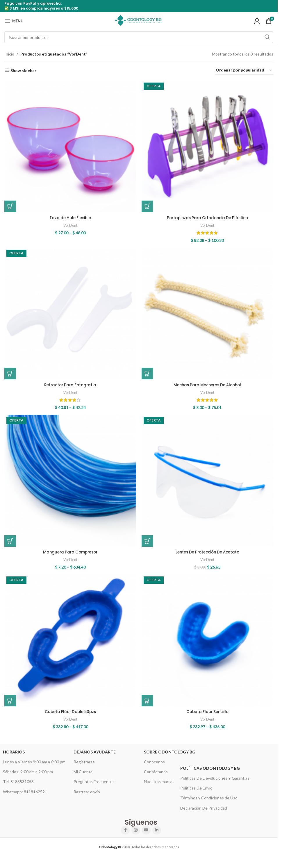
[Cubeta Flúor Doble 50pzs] (69, 645)
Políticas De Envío (196, 791)
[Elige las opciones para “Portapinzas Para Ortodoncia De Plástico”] (149, 205)
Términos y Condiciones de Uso (209, 801)
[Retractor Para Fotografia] (69, 315)
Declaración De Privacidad (204, 811)
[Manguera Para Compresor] (69, 483)
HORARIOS (14, 755)
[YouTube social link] (146, 833)
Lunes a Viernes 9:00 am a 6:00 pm (34, 765)
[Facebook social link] (125, 833)
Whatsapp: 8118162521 (25, 795)
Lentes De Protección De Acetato (208, 553)
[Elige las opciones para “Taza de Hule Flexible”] (10, 205)
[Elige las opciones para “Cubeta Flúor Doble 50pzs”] (10, 704)
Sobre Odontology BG (170, 755)
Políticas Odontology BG (210, 771)
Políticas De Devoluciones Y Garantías (215, 782)
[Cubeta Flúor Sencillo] (208, 645)
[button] (149, 542)
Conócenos (154, 765)
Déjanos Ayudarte (95, 755)
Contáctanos (156, 775)
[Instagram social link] (136, 833)
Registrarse (84, 765)
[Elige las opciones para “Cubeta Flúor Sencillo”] (149, 704)
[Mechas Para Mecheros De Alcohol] (208, 315)
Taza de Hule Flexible (69, 216)
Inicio (9, 54)
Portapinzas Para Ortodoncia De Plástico (208, 216)
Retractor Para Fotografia (69, 385)
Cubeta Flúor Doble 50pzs (69, 715)
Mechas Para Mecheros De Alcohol (208, 385)
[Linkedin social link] (157, 833)
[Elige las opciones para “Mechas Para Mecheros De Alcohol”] (149, 374)
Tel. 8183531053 (18, 785)
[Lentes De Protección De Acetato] (208, 483)
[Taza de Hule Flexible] (69, 146)
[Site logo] (139, 20)
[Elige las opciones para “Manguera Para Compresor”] (10, 542)
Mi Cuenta (83, 775)
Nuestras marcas (159, 785)
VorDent (69, 224)
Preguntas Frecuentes (94, 785)
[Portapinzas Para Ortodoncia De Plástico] (208, 146)
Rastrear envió (87, 795)
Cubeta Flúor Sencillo (208, 715)
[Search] (139, 37)
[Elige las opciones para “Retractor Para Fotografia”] (10, 374)
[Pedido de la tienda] (244, 70)
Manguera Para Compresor (69, 553)
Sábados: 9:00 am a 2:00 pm (28, 775)
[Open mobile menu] (14, 21)
